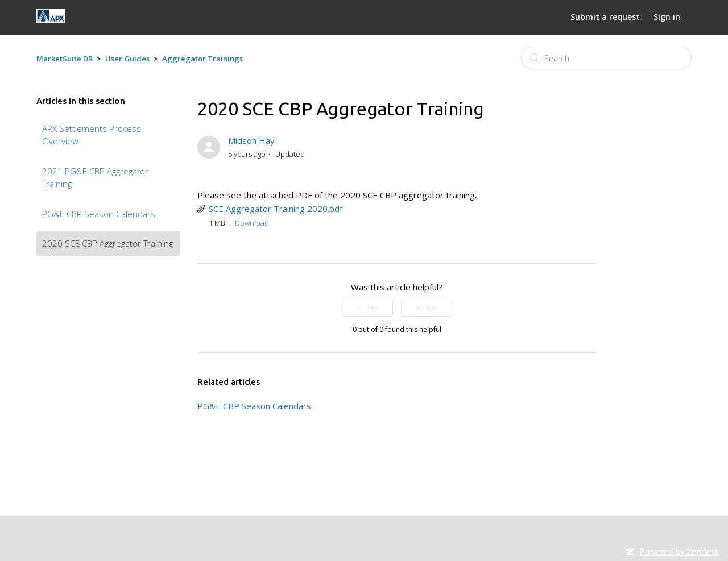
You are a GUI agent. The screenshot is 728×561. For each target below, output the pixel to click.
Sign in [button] (667, 17)
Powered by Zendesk (679, 552)
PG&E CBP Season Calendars (99, 214)
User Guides (127, 59)
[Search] (606, 58)
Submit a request (605, 17)
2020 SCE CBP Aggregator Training (107, 243)
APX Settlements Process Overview (92, 135)
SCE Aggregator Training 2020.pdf (276, 209)
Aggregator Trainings (202, 59)
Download (252, 223)
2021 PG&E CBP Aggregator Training (95, 178)
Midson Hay (251, 140)
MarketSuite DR (65, 59)
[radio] (367, 308)
